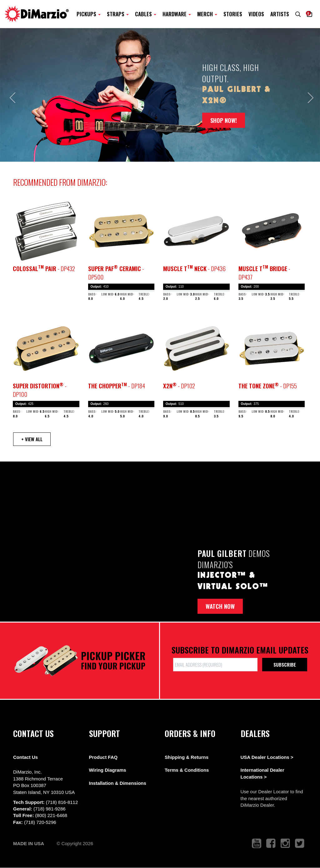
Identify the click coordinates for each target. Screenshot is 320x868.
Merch (207, 14)
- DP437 (264, 273)
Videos (256, 14)
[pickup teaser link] (46, 231)
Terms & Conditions (187, 770)
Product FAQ (103, 757)
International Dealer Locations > (262, 773)
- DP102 (179, 386)
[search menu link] (298, 14)
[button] (310, 14)
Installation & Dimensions (118, 783)
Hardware (177, 14)
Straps (118, 14)
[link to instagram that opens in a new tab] (285, 843)
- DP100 (40, 390)
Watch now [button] (220, 606)
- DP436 (194, 268)
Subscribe (285, 664)
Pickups (89, 14)
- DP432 (44, 268)
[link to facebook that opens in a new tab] (271, 843)
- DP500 (116, 273)
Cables (146, 14)
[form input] (215, 665)
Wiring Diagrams (108, 770)
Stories (233, 14)
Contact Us (25, 757)
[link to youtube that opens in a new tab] (257, 843)
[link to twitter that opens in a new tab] (300, 843)
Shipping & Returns (187, 757)
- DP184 (117, 386)
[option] (160, 95)
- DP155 (268, 386)
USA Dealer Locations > (267, 757)
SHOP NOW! (224, 120)
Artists (280, 14)
